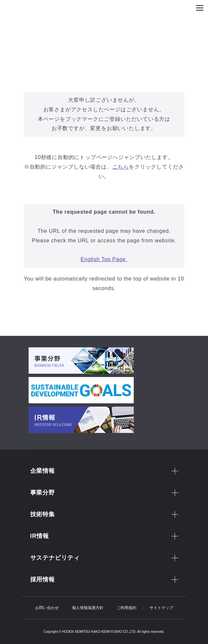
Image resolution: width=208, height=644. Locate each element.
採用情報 (43, 579)
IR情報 (40, 536)
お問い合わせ (47, 608)
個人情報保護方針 (88, 608)
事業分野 (43, 493)
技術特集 (43, 514)
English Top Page (104, 259)
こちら (121, 167)
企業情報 (43, 471)
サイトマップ (161, 608)
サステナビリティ (55, 558)
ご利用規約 (127, 608)
